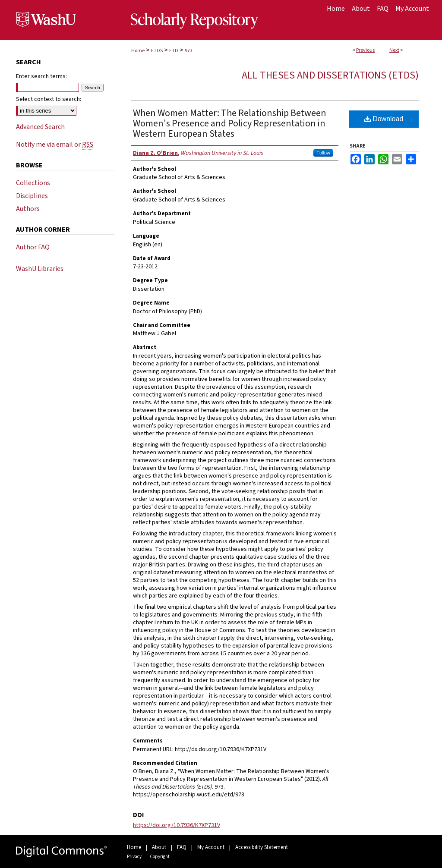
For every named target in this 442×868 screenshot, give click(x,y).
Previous (365, 50)
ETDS (157, 51)
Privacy (134, 857)
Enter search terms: (41, 76)
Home (138, 51)
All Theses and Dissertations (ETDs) (330, 75)
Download (384, 119)
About (159, 847)
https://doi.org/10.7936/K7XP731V (177, 825)
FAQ (182, 847)
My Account (211, 847)
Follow (323, 153)
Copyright (160, 857)
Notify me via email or (55, 145)
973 (189, 51)
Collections (33, 183)
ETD (174, 51)
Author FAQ (33, 247)
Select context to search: (49, 99)
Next (394, 50)
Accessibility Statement (262, 847)
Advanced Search (40, 127)
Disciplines (32, 196)
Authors (28, 209)
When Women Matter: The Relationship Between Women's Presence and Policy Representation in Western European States (230, 123)
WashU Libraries (40, 269)
